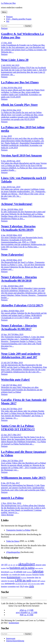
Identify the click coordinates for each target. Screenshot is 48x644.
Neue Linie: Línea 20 (15, 60)
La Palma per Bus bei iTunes (20, 82)
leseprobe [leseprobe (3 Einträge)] (31, 577)
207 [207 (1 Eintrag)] (14, 565)
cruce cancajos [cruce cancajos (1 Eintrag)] (39, 568)
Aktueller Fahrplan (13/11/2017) (22, 305)
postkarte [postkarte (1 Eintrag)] (43, 581)
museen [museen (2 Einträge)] (34, 581)
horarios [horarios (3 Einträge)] (36, 574)
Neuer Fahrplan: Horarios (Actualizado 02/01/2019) (18, 228)
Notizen (9, 17)
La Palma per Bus (8, 3)
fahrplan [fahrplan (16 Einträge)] (38, 571)
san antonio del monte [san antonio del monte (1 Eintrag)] (21, 584)
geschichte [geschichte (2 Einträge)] (5, 575)
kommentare (14, 623)
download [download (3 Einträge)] (5, 572)
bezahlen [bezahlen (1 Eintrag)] (3, 568)
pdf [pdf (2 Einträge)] (39, 581)
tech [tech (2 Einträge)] (18, 586)
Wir (8, 21)
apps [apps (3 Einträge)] (44, 565)
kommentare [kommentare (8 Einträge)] (14, 577)
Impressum (11, 638)
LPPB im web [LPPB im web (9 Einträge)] (23, 580)
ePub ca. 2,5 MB (27, 610)
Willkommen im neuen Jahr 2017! (23, 478)
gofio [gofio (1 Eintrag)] (10, 575)
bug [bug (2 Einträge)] (8, 568)
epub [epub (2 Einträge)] (25, 572)
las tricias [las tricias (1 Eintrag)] (24, 578)
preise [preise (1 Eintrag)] (3, 584)
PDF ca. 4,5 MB (26, 615)
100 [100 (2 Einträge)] (2, 565)
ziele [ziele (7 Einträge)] (32, 586)
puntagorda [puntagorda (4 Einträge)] (10, 583)
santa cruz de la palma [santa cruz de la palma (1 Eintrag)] (34, 584)
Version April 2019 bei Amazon (21, 155)
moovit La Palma (12, 498)
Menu (4, 12)
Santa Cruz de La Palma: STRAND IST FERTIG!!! (18, 427)
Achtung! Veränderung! (17, 204)
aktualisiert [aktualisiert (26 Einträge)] (26, 564)
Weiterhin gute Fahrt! (15, 380)
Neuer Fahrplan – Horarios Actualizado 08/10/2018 (19, 279)
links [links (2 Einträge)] (37, 577)
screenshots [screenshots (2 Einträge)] (12, 586)
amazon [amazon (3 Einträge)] (39, 565)
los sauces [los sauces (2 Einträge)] (11, 581)
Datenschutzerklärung (15, 641)
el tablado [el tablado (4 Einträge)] (18, 572)
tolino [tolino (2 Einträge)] (26, 586)
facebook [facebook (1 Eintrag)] (29, 572)
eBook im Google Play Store (19, 105)
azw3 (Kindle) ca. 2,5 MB (27, 612)
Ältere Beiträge (7, 515)
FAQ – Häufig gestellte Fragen (19, 19)
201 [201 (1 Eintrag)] (12, 565)
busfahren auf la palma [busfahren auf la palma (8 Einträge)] (22, 568)
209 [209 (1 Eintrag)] (17, 565)
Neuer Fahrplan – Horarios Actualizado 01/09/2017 (19, 327)
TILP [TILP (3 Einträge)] (22, 586)
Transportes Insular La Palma (18, 530)
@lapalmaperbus (13, 552)
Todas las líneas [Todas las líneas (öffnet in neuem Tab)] (13, 541)
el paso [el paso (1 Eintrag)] (11, 572)
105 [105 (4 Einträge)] (6, 565)
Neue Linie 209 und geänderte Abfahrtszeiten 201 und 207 (21, 355)
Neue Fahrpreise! (12, 255)
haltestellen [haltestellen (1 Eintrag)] (29, 575)
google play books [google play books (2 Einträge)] (19, 575)
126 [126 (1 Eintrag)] (9, 565)
